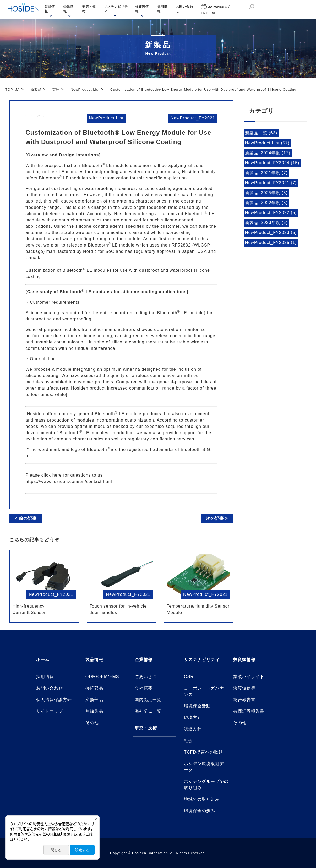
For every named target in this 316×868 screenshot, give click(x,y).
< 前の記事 (26, 518)
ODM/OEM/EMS (102, 677)
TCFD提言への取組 (203, 752)
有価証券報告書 (249, 711)
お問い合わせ (184, 9)
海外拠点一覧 (148, 711)
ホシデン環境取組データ (204, 767)
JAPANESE (217, 7)
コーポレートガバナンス (204, 691)
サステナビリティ (116, 9)
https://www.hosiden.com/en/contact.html (69, 481)
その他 (92, 723)
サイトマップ (50, 711)
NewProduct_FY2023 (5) (271, 233)
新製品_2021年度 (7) (266, 173)
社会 (188, 741)
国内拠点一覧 (148, 700)
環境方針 (193, 717)
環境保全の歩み (200, 811)
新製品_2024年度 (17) (268, 153)
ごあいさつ (146, 677)
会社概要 (144, 688)
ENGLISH (209, 13)
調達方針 (193, 729)
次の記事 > (217, 518)
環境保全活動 (197, 706)
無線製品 (94, 711)
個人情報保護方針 (54, 700)
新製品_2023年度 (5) (266, 223)
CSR (189, 677)
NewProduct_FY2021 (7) (271, 183)
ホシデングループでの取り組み (206, 785)
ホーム (43, 660)
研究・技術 (89, 9)
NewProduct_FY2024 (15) (272, 163)
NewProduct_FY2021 (193, 118)
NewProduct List (106, 118)
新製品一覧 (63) (261, 133)
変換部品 (94, 700)
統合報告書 (244, 700)
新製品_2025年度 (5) (266, 193)
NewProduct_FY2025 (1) (271, 242)
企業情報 (69, 9)
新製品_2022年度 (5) (266, 203)
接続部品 (94, 688)
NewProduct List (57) (267, 143)
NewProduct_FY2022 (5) (271, 213)
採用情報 (162, 9)
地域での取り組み (202, 799)
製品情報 (50, 9)
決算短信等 (244, 688)
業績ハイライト (249, 677)
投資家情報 (142, 9)
